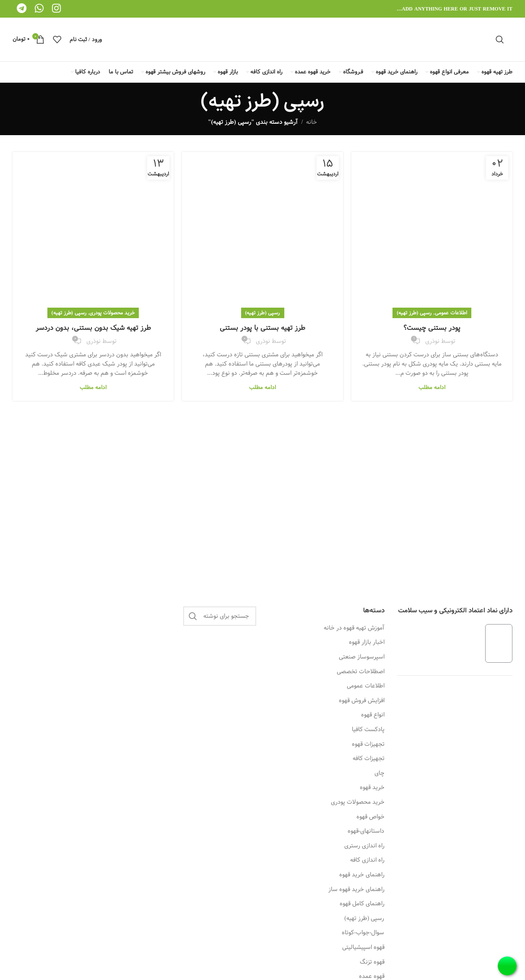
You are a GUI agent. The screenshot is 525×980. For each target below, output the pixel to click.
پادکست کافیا (368, 730)
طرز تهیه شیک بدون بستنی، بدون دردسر (93, 328)
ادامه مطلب (432, 387)
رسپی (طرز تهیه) (414, 313)
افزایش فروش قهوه (362, 701)
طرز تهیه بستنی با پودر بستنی (262, 328)
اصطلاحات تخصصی (361, 672)
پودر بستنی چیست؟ (432, 328)
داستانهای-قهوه (366, 831)
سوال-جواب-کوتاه (363, 933)
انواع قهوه (373, 715)
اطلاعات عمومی (451, 313)
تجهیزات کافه (369, 759)
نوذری (432, 341)
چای (379, 774)
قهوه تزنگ (372, 962)
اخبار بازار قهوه (367, 643)
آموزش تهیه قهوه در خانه (354, 628)
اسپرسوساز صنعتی (362, 657)
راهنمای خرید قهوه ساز (356, 890)
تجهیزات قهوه (368, 745)
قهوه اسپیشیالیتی (363, 948)
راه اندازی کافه (367, 860)
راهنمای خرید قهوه (362, 875)
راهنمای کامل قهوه (362, 904)
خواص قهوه (370, 817)
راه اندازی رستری (364, 846)
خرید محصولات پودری (112, 313)
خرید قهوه (372, 788)
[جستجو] (500, 39)
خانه (312, 122)
